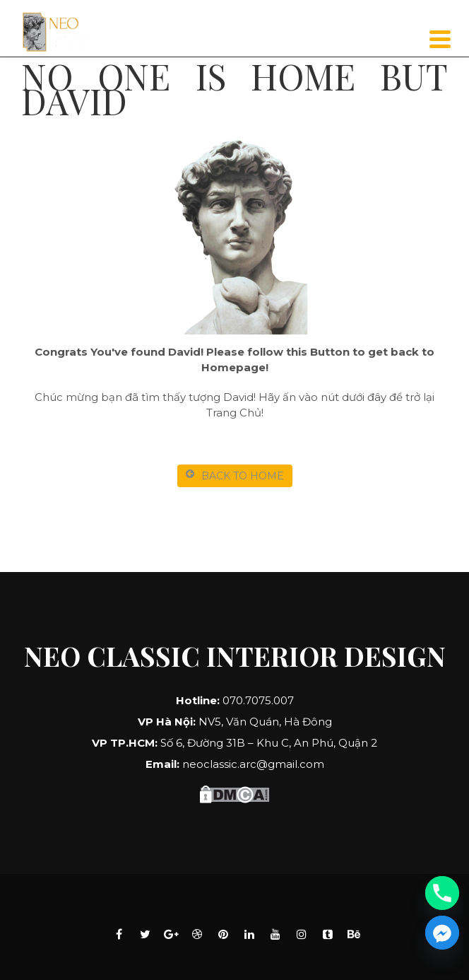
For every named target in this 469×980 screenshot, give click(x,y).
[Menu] (440, 39)
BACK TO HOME (235, 476)
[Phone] (442, 893)
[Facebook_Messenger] (442, 933)
